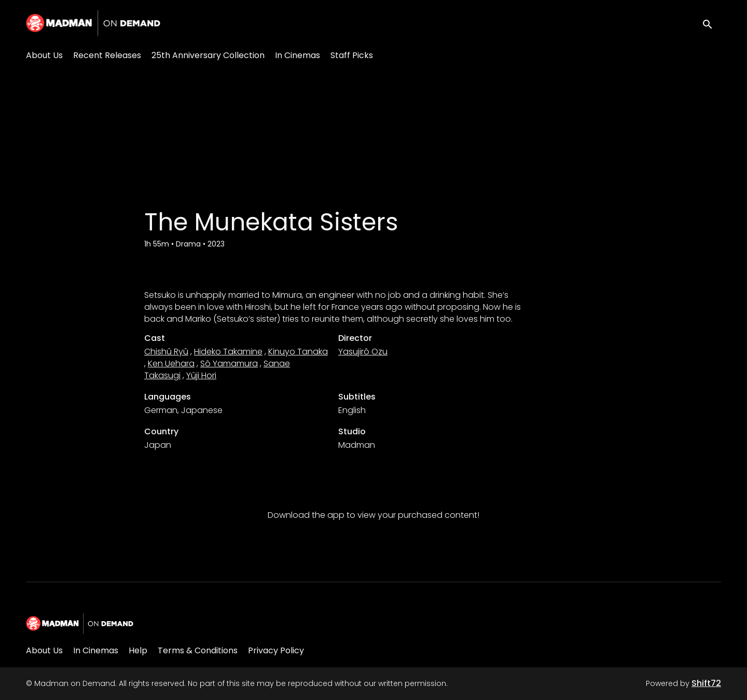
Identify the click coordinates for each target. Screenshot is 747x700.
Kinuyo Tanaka (298, 352)
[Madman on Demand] (80, 624)
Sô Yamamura (229, 363)
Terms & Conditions (198, 650)
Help (138, 650)
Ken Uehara (171, 363)
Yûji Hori (201, 375)
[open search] (712, 23)
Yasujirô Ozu (363, 352)
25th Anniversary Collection (208, 55)
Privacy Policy (276, 650)
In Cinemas (298, 55)
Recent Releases (107, 55)
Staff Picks (352, 55)
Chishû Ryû (166, 352)
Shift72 (706, 683)
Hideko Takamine (228, 352)
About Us (44, 55)
